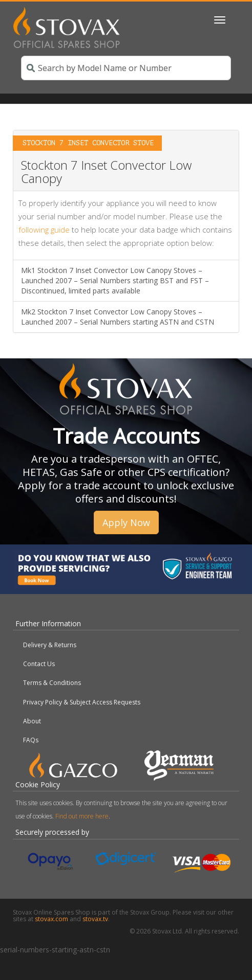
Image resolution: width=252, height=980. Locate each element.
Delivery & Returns (50, 645)
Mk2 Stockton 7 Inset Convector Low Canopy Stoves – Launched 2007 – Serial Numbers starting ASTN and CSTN (118, 317)
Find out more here (82, 816)
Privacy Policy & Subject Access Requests (82, 702)
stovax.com (51, 919)
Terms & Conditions (52, 683)
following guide (44, 230)
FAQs (31, 740)
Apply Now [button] (126, 522)
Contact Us (39, 664)
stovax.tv (95, 919)
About (32, 721)
